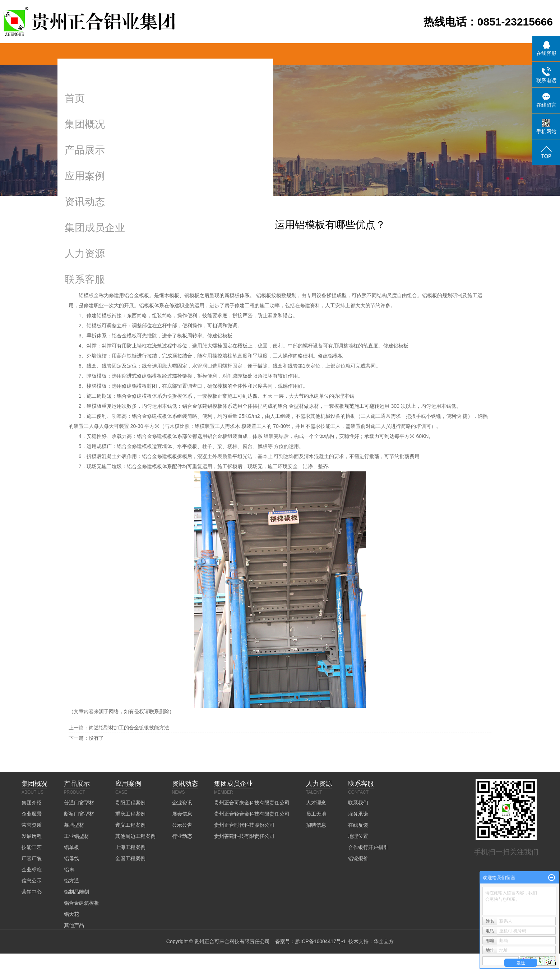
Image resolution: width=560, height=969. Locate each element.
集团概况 (85, 124)
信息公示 (32, 881)
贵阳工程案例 (130, 803)
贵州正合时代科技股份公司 (244, 825)
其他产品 (74, 925)
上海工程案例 (130, 847)
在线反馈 (358, 825)
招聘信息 (316, 825)
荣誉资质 (32, 825)
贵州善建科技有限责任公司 (244, 836)
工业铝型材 (77, 836)
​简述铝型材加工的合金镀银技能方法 (129, 728)
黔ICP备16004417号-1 (320, 941)
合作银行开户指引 (368, 847)
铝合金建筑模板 (82, 903)
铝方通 (71, 881)
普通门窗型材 (79, 803)
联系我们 (358, 803)
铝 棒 (70, 869)
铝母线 (71, 858)
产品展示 (85, 150)
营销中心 (32, 892)
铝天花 (71, 914)
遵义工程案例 (130, 825)
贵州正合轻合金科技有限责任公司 (252, 814)
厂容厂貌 (32, 858)
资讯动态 (85, 202)
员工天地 (316, 814)
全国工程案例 (130, 858)
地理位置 (358, 836)
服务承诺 (358, 814)
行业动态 (182, 836)
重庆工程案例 (130, 814)
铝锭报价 (358, 858)
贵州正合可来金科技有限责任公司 (252, 803)
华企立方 (384, 941)
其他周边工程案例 (135, 836)
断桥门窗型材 (79, 814)
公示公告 (182, 825)
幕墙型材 (74, 825)
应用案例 (85, 176)
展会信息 (182, 814)
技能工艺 (32, 847)
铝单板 (71, 847)
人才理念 (316, 803)
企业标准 (32, 869)
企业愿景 (32, 814)
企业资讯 (182, 803)
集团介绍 (32, 803)
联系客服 (85, 279)
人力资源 (85, 253)
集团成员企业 (95, 228)
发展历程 (32, 836)
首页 (75, 98)
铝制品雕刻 (77, 892)
